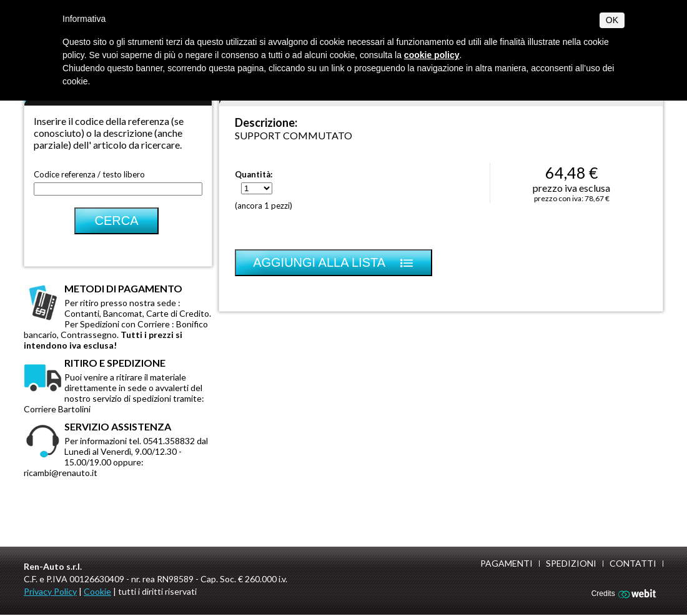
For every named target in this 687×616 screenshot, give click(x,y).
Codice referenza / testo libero (89, 174)
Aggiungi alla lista (334, 262)
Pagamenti (507, 563)
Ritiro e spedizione (115, 363)
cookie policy (432, 55)
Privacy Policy (50, 591)
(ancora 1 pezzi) (264, 206)
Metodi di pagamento (123, 288)
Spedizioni (571, 563)
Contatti (633, 563)
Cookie (97, 591)
